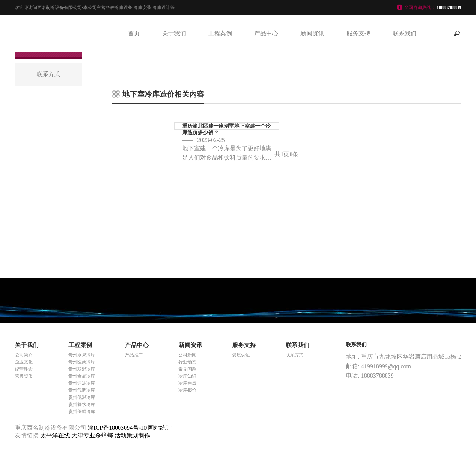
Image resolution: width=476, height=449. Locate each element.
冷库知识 (187, 376)
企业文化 (24, 362)
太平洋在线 (56, 435)
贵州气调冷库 (82, 390)
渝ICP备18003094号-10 (117, 428)
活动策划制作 (132, 435)
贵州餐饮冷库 (82, 404)
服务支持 (358, 33)
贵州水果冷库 (82, 355)
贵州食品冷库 (82, 376)
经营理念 (24, 369)
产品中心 (266, 33)
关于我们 (174, 33)
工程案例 (220, 33)
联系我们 (405, 33)
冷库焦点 (187, 383)
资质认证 (241, 355)
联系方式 (295, 355)
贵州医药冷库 (82, 362)
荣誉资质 (24, 376)
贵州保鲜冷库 (82, 411)
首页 (134, 33)
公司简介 (24, 355)
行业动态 (187, 362)
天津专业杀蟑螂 (93, 435)
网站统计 (160, 428)
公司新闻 (187, 355)
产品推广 (134, 355)
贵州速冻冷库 (82, 383)
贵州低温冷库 (82, 397)
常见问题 (187, 369)
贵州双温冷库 (82, 369)
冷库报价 (187, 390)
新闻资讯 (312, 33)
